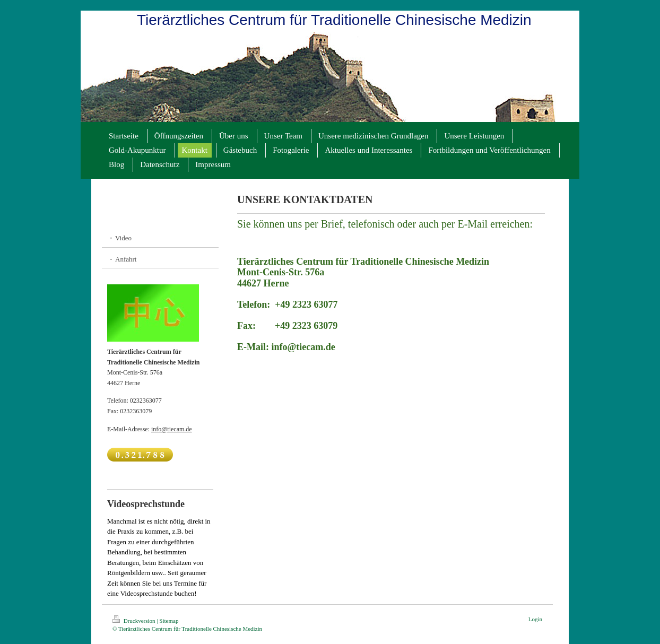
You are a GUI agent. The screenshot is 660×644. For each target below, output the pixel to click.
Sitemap (169, 621)
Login (535, 619)
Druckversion (134, 621)
